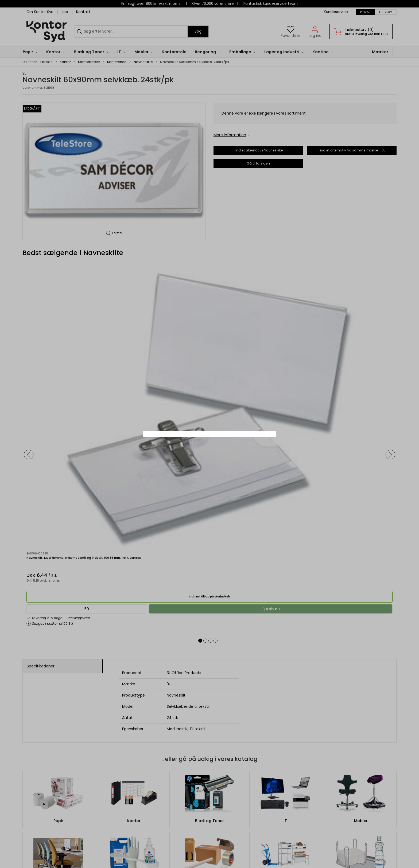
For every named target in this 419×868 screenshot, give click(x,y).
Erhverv (222, 451)
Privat (195, 451)
